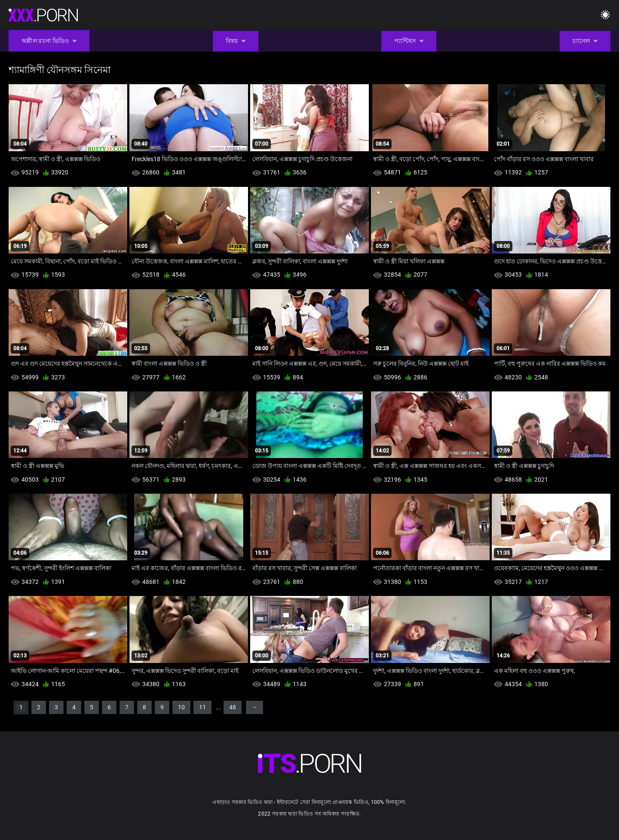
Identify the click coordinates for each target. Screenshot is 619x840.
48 (233, 707)
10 (181, 707)
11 (202, 707)
